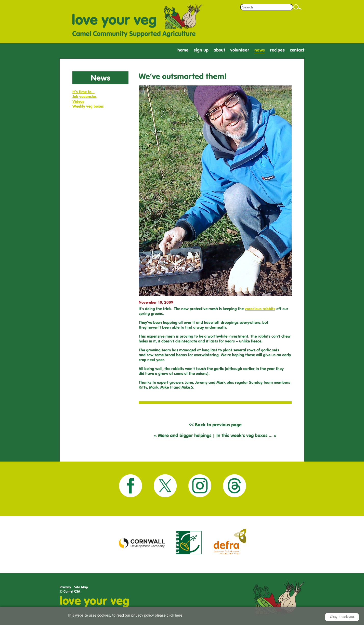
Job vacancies (84, 97)
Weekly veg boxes (88, 106)
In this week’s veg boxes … (244, 435)
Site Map (81, 587)
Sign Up (201, 50)
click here (174, 616)
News (260, 50)
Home (183, 50)
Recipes (277, 50)
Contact (297, 50)
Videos (78, 101)
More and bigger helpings (185, 435)
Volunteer (240, 50)
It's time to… (83, 92)
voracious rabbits (260, 309)
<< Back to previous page (215, 425)
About (219, 50)
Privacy (65, 587)
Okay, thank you (342, 617)
